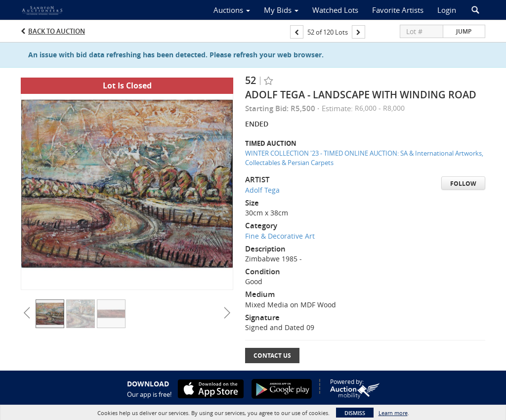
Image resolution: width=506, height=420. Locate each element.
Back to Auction (57, 31)
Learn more (393, 413)
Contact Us (272, 356)
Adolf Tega (262, 190)
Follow (463, 184)
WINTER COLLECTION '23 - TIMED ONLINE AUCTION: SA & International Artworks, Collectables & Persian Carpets (364, 158)
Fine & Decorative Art (280, 236)
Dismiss (355, 413)
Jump (464, 31)
